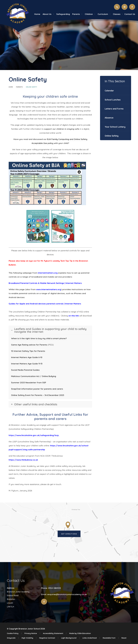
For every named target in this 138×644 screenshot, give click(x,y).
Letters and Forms (114, 109)
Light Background (70, 638)
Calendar (109, 91)
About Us (48, 14)
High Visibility (29, 638)
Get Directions (69, 534)
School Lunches (113, 100)
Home (37, 14)
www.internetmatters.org (49, 289)
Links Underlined (91, 638)
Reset (124, 638)
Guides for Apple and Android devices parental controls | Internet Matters (45, 304)
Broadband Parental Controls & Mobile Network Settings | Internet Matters (45, 283)
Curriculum (104, 14)
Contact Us (130, 14)
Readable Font (111, 638)
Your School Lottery (115, 127)
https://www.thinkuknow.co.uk (23, 460)
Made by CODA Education (80, 633)
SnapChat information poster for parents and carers (37, 389)
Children (90, 14)
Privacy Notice (32, 633)
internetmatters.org (48, 273)
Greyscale (13, 638)
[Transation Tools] (125, 7)
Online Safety (112, 136)
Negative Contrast (49, 638)
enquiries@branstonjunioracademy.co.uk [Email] (67, 594)
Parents (77, 14)
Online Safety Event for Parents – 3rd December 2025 (38, 395)
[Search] (117, 7)
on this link (74, 316)
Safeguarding (63, 14)
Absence (109, 118)
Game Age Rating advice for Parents (29, 345)
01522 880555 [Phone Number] (55, 588)
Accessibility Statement (55, 633)
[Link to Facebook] (132, 7)
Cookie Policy (14, 633)
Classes (118, 14)
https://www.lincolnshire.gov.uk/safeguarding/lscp (34, 435)
